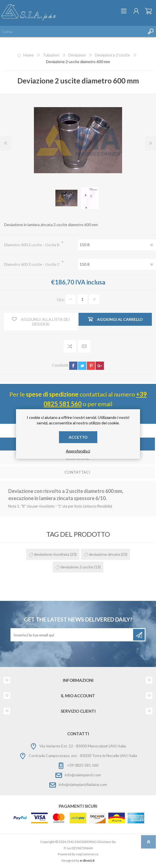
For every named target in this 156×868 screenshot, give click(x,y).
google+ (100, 366)
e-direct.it (87, 860)
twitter (82, 366)
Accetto (78, 437)
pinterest (91, 366)
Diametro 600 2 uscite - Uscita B (32, 245)
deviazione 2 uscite (77, 567)
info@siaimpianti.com (83, 775)
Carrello (148, 11)
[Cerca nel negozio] (72, 31)
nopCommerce (87, 854)
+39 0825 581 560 (83, 765)
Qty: (61, 299)
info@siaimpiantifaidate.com (83, 784)
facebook (73, 366)
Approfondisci (78, 451)
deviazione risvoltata (52, 554)
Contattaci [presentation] (77, 472)
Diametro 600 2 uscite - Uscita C (32, 264)
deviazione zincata (104, 554)
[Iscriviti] (72, 635)
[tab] (77, 473)
